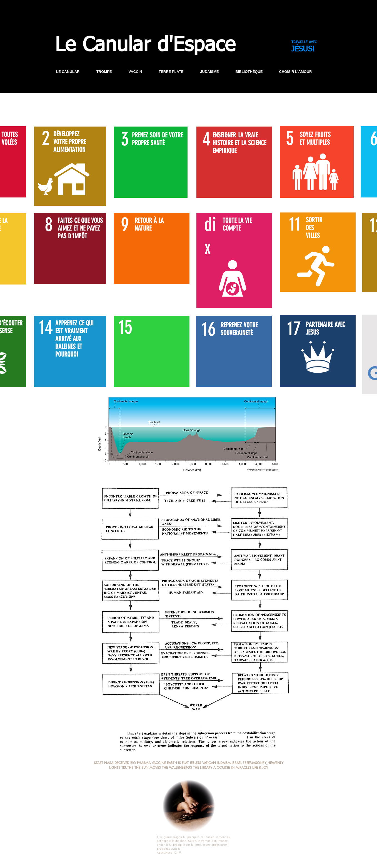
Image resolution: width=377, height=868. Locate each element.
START (98, 763)
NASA (109, 763)
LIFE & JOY (260, 767)
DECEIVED (122, 763)
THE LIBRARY (203, 767)
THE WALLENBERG (176, 767)
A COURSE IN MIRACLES (232, 767)
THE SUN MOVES (148, 767)
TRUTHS (127, 767)
